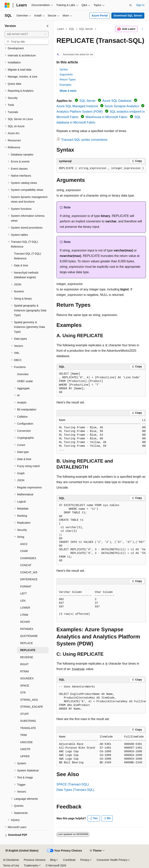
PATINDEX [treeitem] (27, 629)
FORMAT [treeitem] (26, 586)
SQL (72, 29)
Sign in (140, 5)
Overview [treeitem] (23, 374)
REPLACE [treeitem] (26, 643)
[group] (101, 168)
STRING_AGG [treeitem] (29, 700)
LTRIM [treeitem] (24, 615)
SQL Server (86, 29)
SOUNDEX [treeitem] (27, 678)
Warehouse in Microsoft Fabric (107, 117)
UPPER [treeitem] (25, 756)
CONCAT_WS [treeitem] (29, 572)
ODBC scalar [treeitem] (25, 381)
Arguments (66, 74)
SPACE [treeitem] (25, 686)
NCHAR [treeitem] (25, 622)
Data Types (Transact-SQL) (75, 790)
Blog (53, 860)
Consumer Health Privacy (112, 860)
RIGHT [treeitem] (24, 664)
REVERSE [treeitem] (27, 657)
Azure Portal (100, 16)
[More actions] (143, 29)
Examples (65, 85)
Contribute (69, 860)
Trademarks (31, 865)
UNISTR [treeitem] (25, 749)
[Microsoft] (7, 5)
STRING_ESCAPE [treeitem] (32, 707)
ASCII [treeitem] (24, 544)
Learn (61, 29)
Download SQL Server (128, 16)
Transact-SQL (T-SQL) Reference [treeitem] (28, 256)
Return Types (68, 79)
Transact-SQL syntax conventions (84, 140)
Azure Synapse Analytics (122, 106)
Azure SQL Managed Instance (77, 106)
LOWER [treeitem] (25, 608)
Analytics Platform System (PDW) (80, 112)
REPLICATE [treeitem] (28, 650)
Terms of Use (11, 865)
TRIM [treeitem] (23, 735)
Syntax (64, 69)
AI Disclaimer (11, 860)
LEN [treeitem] (23, 601)
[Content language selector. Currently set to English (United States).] (22, 851)
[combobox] (27, 34)
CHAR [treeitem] (24, 551)
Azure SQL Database (117, 101)
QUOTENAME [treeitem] (29, 636)
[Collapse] (48, 26)
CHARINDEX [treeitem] (28, 558)
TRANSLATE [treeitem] (28, 728)
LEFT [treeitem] (23, 593)
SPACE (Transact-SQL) (73, 784)
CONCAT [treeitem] (26, 565)
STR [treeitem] (23, 693)
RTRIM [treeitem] (24, 671)
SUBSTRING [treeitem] (28, 721)
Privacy (85, 860)
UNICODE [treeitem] (26, 742)
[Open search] (131, 5)
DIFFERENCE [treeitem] (29, 579)
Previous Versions (35, 860)
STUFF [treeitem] (25, 714)
